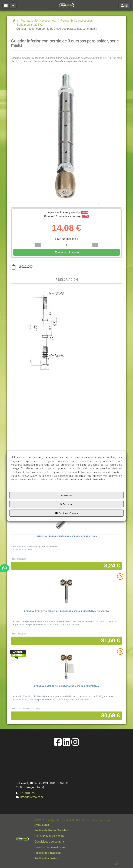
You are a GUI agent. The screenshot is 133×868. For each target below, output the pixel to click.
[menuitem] (72, 825)
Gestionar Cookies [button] (66, 513)
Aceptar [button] (67, 495)
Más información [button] (95, 479)
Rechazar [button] (66, 504)
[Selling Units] (66, 245)
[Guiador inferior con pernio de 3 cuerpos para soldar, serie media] (66, 138)
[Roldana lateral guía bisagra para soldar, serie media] (66, 667)
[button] (66, 5)
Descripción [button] (66, 280)
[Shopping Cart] (66, 252)
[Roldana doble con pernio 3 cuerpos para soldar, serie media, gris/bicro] (66, 592)
